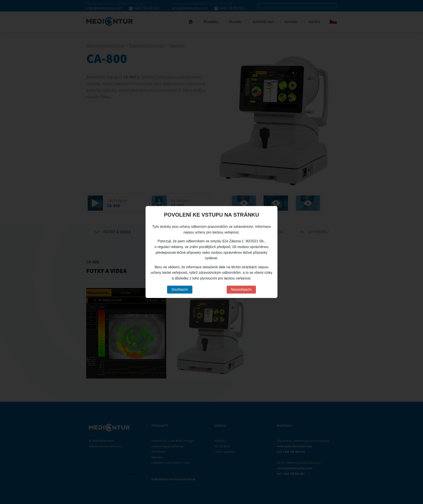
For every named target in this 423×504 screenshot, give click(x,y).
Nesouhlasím (241, 289)
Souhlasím (180, 289)
